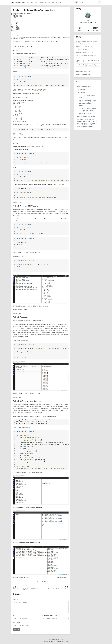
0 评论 (39, 41)
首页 (28, 2)
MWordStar (65, 641)
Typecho (53, 641)
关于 (36, 2)
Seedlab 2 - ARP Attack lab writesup (58, 589)
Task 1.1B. (81, 92)
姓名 (14, 615)
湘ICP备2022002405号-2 (56, 639)
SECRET (60, 2)
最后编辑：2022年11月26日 (21, 577)
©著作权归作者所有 (63, 577)
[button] (77, 2)
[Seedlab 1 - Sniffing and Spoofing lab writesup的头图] (41, 26)
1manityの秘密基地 (18, 2)
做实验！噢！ (46, 41)
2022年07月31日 (18, 41)
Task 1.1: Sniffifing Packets (83, 86)
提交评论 (16, 630)
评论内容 (15, 599)
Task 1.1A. (81, 89)
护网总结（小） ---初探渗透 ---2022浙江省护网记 (26, 589)
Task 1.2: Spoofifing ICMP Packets (85, 117)
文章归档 (41, 2)
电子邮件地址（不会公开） (50, 615)
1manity (27, 41)
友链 (32, 2)
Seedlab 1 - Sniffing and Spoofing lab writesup (36, 10)
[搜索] (89, 2)
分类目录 (48, 2)
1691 (33, 41)
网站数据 (54, 2)
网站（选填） (16, 622)
